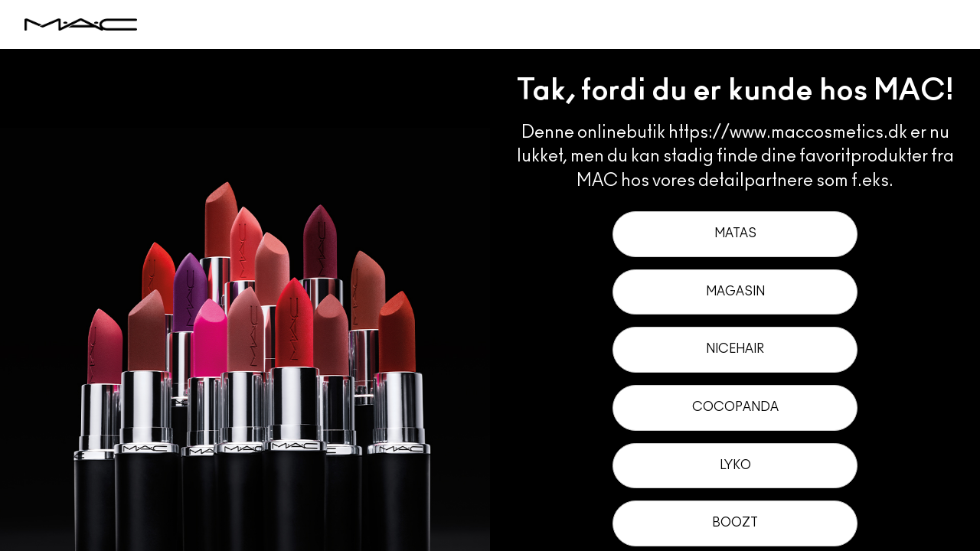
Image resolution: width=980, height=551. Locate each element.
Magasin (735, 292)
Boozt (735, 523)
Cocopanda (735, 407)
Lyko (735, 465)
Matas (735, 233)
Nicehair (735, 349)
